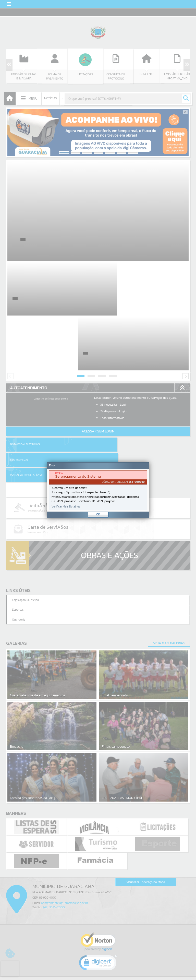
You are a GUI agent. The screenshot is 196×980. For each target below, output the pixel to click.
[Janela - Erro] (98, 490)
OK (98, 514)
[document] (98, 490)
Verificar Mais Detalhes (66, 507)
